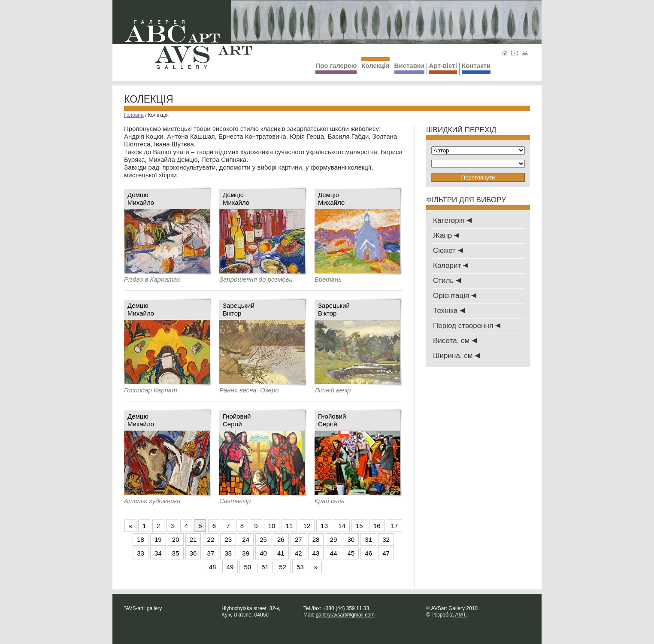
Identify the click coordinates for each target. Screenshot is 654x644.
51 (265, 567)
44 (334, 553)
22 (211, 539)
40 (263, 553)
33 (141, 553)
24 (246, 539)
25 (263, 539)
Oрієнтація (455, 296)
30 (351, 539)
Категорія (452, 220)
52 (283, 567)
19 (158, 539)
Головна (134, 115)
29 (334, 539)
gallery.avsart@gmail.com (345, 615)
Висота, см (455, 341)
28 (316, 539)
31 (368, 539)
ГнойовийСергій (237, 420)
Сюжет (448, 251)
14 (342, 526)
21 (193, 539)
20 (176, 539)
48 (213, 567)
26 (281, 539)
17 (395, 526)
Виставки (409, 68)
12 (307, 526)
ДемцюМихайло (141, 199)
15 (359, 526)
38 (228, 553)
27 (298, 539)
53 (300, 567)
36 (193, 553)
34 (158, 553)
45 (351, 553)
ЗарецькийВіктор (239, 309)
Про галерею (336, 68)
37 (211, 553)
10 (272, 526)
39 (246, 553)
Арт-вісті (443, 68)
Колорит (451, 266)
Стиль (447, 281)
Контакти (476, 68)
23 (228, 539)
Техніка (449, 311)
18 (141, 539)
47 (386, 553)
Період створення (467, 326)
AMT (460, 615)
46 (368, 553)
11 (289, 526)
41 (281, 553)
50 (247, 567)
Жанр (446, 235)
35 (176, 553)
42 (298, 553)
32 (386, 539)
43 (316, 553)
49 (230, 567)
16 (377, 526)
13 (324, 526)
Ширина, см (456, 356)
